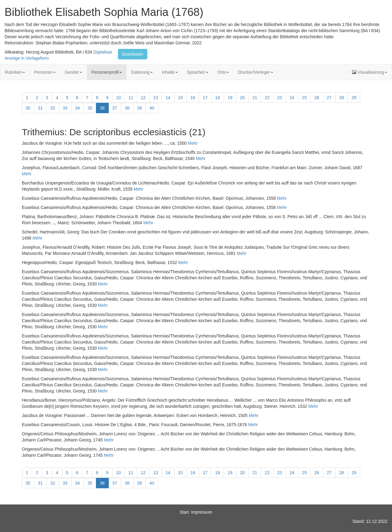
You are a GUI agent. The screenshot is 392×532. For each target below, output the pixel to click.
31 (40, 108)
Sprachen (198, 72)
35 (90, 108)
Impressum (202, 512)
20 (242, 98)
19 (230, 98)
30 (28, 108)
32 (53, 108)
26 (317, 98)
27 (329, 98)
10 (119, 98)
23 (280, 98)
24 (292, 98)
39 (140, 108)
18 (218, 98)
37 (115, 108)
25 (304, 98)
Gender (73, 72)
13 (156, 98)
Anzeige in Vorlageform (27, 58)
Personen (45, 72)
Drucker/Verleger (256, 72)
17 (205, 98)
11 (131, 98)
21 (255, 98)
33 (65, 108)
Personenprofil (107, 72)
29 (354, 98)
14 (168, 98)
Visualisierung (370, 72)
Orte (223, 72)
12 (143, 98)
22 (267, 98)
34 (78, 108)
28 (342, 98)
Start (184, 512)
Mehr (193, 143)
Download (133, 54)
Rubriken (15, 72)
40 (152, 108)
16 (193, 98)
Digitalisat (103, 52)
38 (127, 108)
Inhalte (170, 72)
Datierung (142, 72)
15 (181, 98)
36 (102, 108)
